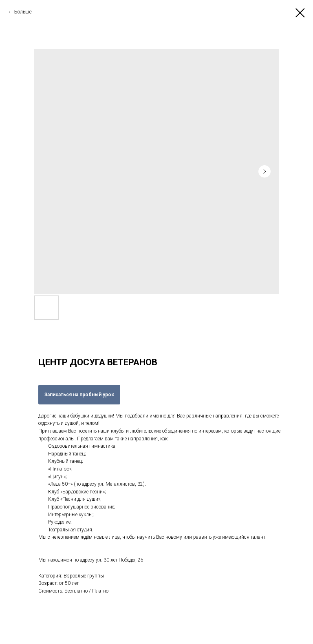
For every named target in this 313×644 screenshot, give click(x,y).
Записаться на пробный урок (79, 395)
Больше (23, 12)
